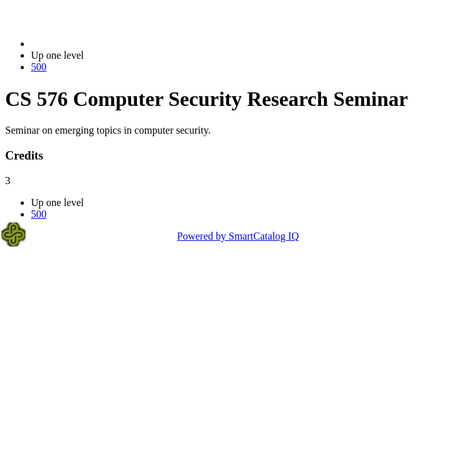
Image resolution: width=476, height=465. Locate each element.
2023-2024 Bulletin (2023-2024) (98, 44)
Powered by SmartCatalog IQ (238, 236)
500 (39, 67)
